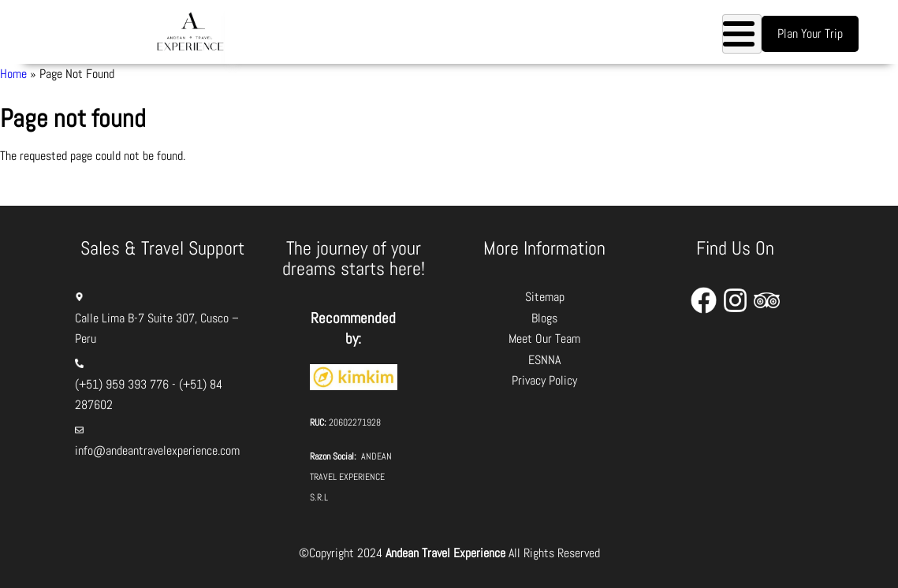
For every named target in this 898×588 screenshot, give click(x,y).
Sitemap (545, 297)
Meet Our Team (544, 339)
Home (13, 74)
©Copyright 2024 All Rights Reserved (449, 553)
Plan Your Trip (810, 33)
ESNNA (544, 360)
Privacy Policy (544, 380)
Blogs (544, 318)
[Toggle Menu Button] (742, 34)
